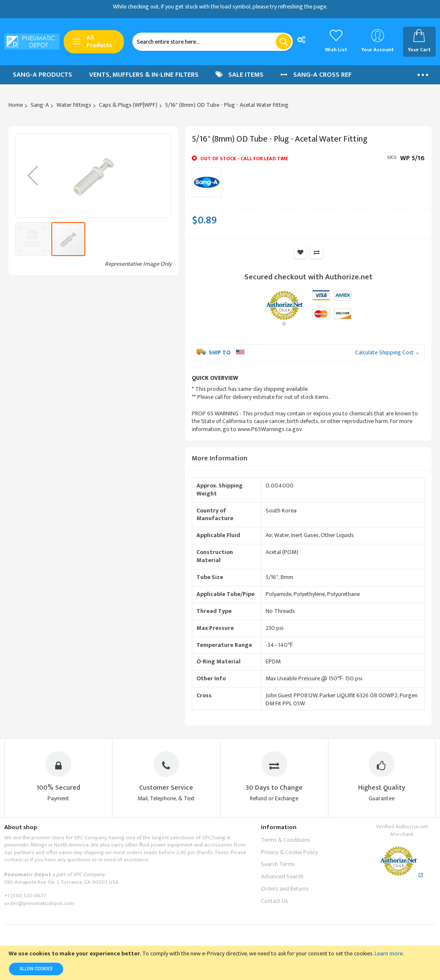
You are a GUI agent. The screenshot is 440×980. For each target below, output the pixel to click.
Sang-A (40, 105)
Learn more (389, 954)
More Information (220, 458)
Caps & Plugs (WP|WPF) (128, 105)
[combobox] (212, 42)
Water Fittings (74, 105)
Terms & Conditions (286, 840)
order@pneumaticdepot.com (39, 903)
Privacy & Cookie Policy (289, 852)
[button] (33, 310)
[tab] (308, 459)
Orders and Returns (285, 889)
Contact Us (275, 901)
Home (16, 105)
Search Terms (278, 864)
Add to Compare (317, 252)
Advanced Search (282, 876)
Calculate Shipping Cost (384, 353)
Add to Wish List (300, 252)
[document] (220, 963)
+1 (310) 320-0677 (25, 896)
